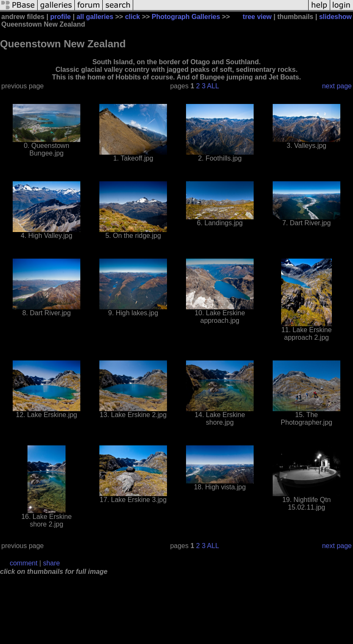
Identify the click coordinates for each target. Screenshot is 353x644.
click (133, 17)
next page (337, 86)
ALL (213, 86)
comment (24, 563)
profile (61, 17)
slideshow (335, 17)
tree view (257, 17)
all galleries (95, 17)
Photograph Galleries (186, 17)
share (52, 563)
